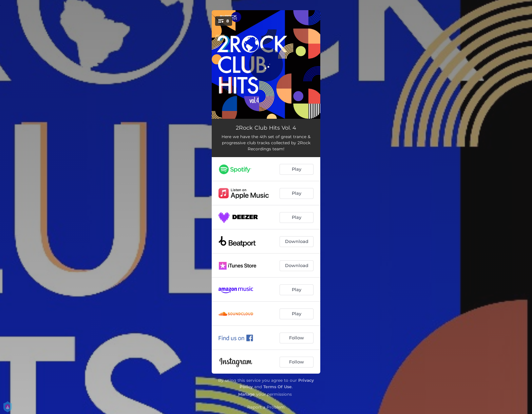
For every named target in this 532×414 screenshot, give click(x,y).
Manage (246, 394)
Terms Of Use (278, 387)
